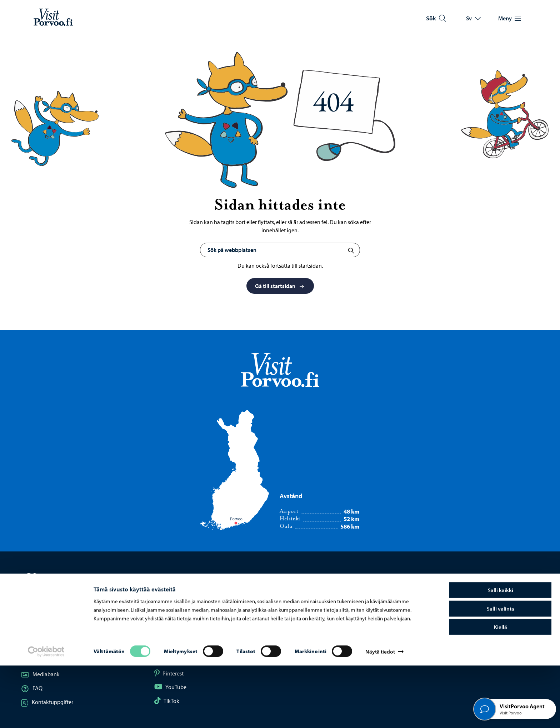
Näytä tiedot (380, 714)
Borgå (300, 632)
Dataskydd (438, 632)
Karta (34, 632)
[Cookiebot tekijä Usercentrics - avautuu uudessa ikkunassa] (46, 714)
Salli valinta (501, 671)
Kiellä (501, 689)
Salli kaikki (501, 652)
